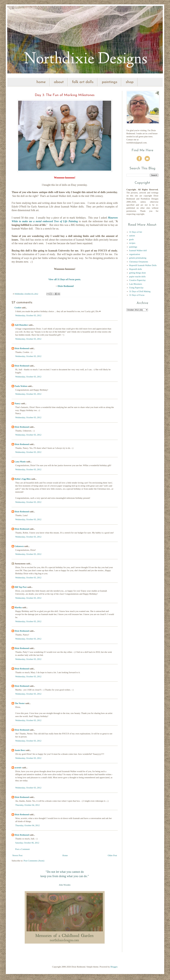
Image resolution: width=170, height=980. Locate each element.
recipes (132, 243)
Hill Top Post (21, 587)
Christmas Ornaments (139, 262)
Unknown (19, 546)
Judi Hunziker (21, 325)
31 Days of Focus (137, 295)
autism (132, 236)
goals (131, 239)
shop (130, 82)
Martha (18, 607)
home (41, 82)
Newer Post (17, 855)
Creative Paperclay (137, 280)
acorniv (18, 768)
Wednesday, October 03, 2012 (28, 315)
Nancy (18, 403)
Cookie (18, 308)
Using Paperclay (136, 288)
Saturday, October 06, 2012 (27, 843)
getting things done (138, 273)
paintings (110, 82)
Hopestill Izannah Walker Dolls (143, 265)
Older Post (112, 855)
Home (65, 855)
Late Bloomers (136, 284)
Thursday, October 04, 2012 (27, 805)
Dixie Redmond (66, 286)
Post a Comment (22, 849)
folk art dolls (83, 82)
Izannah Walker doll (138, 250)
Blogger (114, 967)
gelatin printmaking (138, 258)
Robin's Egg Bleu (23, 479)
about (59, 82)
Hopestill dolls (136, 269)
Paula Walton (21, 386)
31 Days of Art (136, 232)
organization (135, 254)
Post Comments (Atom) (34, 861)
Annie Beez (20, 750)
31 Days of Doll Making (140, 291)
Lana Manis (20, 462)
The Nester (20, 703)
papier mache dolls (137, 277)
